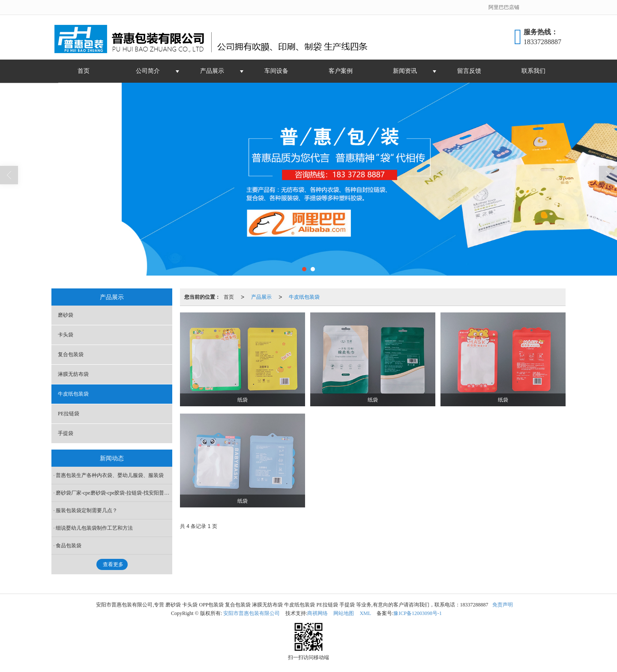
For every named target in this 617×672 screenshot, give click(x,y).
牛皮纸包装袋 (304, 297)
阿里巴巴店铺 (504, 7)
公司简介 (148, 71)
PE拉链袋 (69, 414)
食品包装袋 (69, 546)
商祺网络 (317, 613)
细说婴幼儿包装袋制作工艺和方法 (94, 528)
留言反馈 (469, 71)
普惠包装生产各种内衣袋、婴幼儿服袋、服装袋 (110, 475)
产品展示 (212, 71)
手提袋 (66, 433)
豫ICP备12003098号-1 (418, 613)
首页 (84, 71)
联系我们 (533, 71)
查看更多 (113, 564)
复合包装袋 (71, 354)
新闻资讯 (405, 71)
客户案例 (341, 71)
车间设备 (276, 71)
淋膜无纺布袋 (73, 374)
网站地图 (344, 613)
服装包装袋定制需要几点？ (87, 510)
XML (365, 613)
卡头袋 (66, 335)
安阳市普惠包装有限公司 (252, 613)
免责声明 (503, 605)
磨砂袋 (66, 315)
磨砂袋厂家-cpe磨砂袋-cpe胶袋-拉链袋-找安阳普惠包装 (114, 493)
